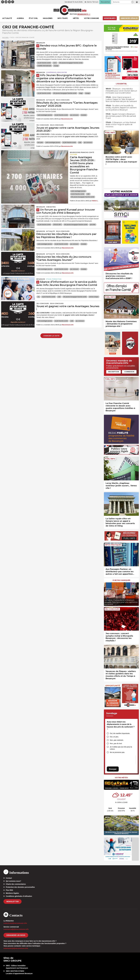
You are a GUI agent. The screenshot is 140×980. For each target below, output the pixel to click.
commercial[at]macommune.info (16, 929)
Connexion (129, 372)
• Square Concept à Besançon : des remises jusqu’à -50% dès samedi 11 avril (121, 116)
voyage (56, 66)
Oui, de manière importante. (120, 733)
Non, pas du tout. (116, 743)
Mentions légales (12, 893)
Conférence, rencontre (56, 72)
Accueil (5, 37)
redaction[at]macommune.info (15, 923)
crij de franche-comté (44, 63)
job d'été (93, 225)
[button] (132, 2)
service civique (94, 297)
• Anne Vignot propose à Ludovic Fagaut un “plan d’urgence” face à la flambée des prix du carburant (121, 99)
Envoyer (113, 769)
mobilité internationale (44, 66)
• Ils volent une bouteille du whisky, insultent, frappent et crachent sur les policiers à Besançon (121, 108)
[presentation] (106, 594)
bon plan (40, 142)
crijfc (80, 142)
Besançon (41, 43)
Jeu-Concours (43, 125)
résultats (84, 115)
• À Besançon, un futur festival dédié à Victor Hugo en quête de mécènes (121, 124)
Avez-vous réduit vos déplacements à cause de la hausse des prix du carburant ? (121, 726)
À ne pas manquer (121, 580)
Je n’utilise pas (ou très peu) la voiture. (121, 748)
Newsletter (13, 902)
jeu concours (74, 115)
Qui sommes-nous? (13, 881)
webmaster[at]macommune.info (16, 948)
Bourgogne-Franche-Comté (82, 152)
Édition (73, 14)
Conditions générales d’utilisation (19, 896)
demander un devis (16, 935)
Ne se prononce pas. (117, 752)
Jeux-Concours (63, 100)
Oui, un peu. (114, 737)
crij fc (55, 63)
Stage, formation (54, 279)
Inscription (114, 372)
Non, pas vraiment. (117, 740)
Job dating (51, 207)
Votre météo (121, 778)
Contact (9, 878)
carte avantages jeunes (45, 115)
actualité (50, 100)
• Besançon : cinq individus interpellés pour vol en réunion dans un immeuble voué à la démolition (121, 91)
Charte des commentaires (16, 884)
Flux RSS (9, 890)
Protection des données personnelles (20, 887)
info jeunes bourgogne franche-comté (71, 63)
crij (38, 297)
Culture (73, 154)
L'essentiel (121, 84)
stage (81, 93)
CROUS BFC (57, 225)
